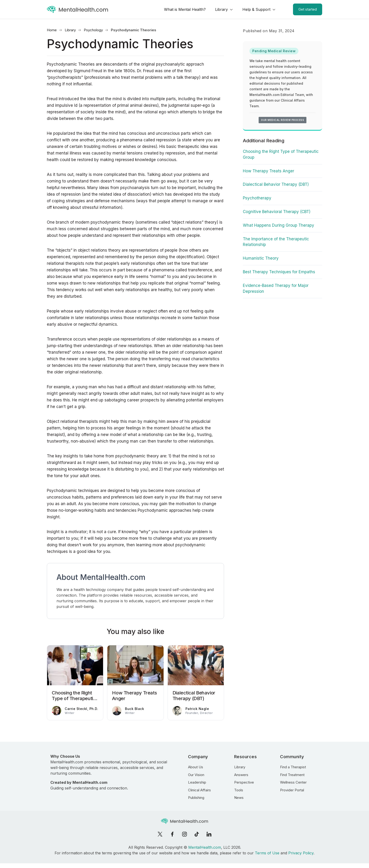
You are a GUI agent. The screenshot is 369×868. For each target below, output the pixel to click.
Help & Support (256, 9)
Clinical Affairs (199, 790)
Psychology (93, 30)
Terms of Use (267, 853)
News (239, 798)
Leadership (197, 782)
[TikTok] (197, 834)
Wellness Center (293, 782)
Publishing (196, 798)
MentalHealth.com (205, 847)
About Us (196, 767)
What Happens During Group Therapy (279, 225)
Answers (241, 775)
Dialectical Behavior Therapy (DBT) (276, 184)
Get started (308, 9)
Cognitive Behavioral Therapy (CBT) (277, 212)
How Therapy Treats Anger (269, 171)
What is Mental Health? (185, 9)
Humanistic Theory (261, 258)
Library (221, 9)
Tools (239, 790)
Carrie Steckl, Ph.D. (81, 709)
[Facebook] (172, 834)
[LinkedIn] (209, 834)
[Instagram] (184, 834)
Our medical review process (283, 120)
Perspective (244, 782)
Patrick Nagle (197, 709)
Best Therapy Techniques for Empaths (279, 272)
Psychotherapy (257, 198)
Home (52, 30)
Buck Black (134, 709)
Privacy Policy (301, 853)
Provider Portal (292, 790)
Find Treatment (292, 775)
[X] (160, 834)
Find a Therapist (293, 767)
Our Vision (196, 775)
